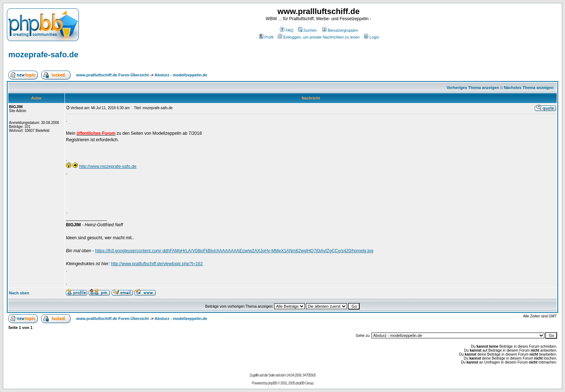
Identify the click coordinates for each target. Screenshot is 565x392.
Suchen (307, 30)
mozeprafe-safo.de (43, 55)
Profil (266, 37)
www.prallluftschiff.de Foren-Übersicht (112, 75)
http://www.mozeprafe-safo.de (108, 166)
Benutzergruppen (340, 30)
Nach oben (19, 293)
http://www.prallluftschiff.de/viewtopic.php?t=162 (157, 264)
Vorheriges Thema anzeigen (473, 88)
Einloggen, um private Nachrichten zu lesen (319, 37)
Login (372, 37)
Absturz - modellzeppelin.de (181, 75)
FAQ (287, 30)
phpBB (272, 383)
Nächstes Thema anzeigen (529, 88)
